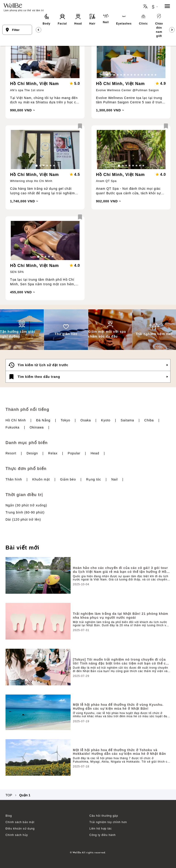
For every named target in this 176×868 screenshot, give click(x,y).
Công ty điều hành (103, 835)
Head (95, 453)
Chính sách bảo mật (20, 822)
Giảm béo (68, 479)
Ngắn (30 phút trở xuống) (26, 505)
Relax (53, 453)
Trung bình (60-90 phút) (25, 512)
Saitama (127, 420)
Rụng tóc (94, 479)
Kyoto (106, 420)
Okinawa (37, 427)
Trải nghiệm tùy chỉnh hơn (108, 822)
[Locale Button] (145, 6)
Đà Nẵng (43, 420)
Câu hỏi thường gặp (104, 816)
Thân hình (14, 479)
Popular (74, 453)
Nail (115, 479)
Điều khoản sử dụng (20, 829)
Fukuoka (12, 427)
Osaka (86, 420)
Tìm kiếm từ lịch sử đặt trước (38, 365)
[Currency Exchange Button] (155, 7)
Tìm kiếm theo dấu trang (34, 377)
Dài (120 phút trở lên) (23, 519)
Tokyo (66, 420)
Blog (9, 816)
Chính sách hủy (17, 835)
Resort (11, 453)
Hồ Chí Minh (16, 420)
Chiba (149, 420)
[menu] (167, 7)
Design (32, 453)
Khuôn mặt (41, 479)
